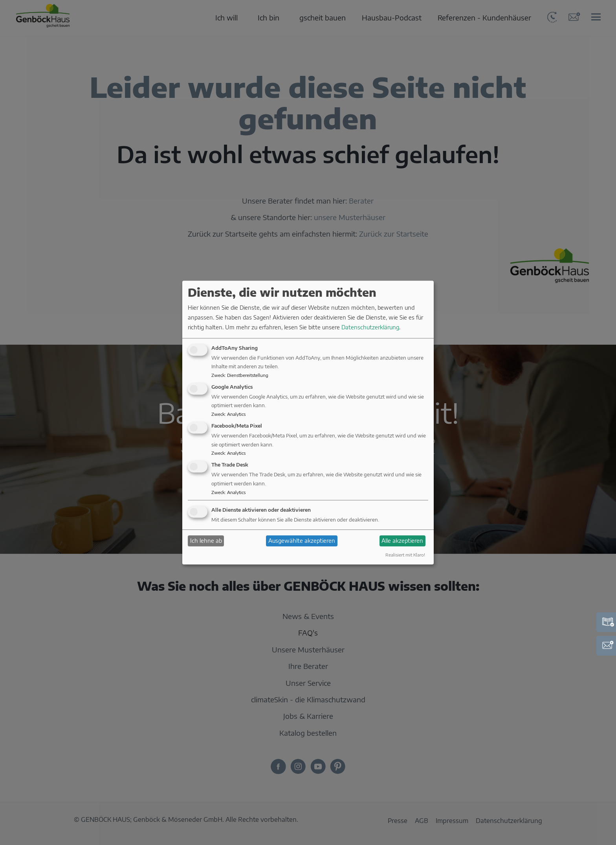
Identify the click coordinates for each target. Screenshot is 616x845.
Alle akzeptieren (402, 541)
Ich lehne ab (206, 541)
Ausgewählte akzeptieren (302, 541)
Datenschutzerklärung (370, 328)
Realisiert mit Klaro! (405, 555)
